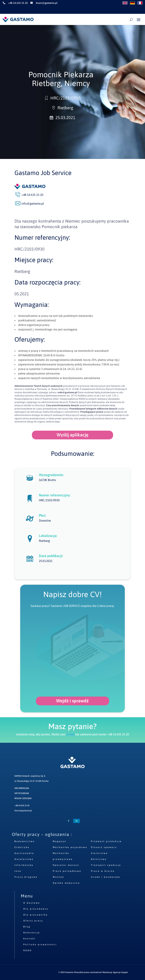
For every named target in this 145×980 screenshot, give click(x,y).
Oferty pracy (33, 921)
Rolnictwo (99, 859)
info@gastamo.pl (33, 204)
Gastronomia (24, 853)
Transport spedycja (106, 865)
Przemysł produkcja (106, 841)
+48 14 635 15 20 (22, 806)
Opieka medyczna (66, 883)
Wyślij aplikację (72, 435)
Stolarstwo (99, 853)
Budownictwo (25, 841)
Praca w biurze (103, 871)
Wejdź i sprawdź (72, 701)
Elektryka (22, 847)
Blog (27, 927)
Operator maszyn (66, 865)
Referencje (32, 933)
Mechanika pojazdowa (70, 847)
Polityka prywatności (40, 945)
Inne (18, 871)
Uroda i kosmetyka (106, 877)
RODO (28, 950)
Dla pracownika (36, 915)
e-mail (70, 734)
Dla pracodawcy (36, 909)
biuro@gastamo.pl (23, 811)
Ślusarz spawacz (104, 847)
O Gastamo (32, 903)
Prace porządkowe (67, 871)
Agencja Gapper (121, 972)
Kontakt (29, 939)
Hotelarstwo (24, 859)
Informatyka (24, 865)
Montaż (58, 877)
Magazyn (60, 841)
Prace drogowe (26, 877)
